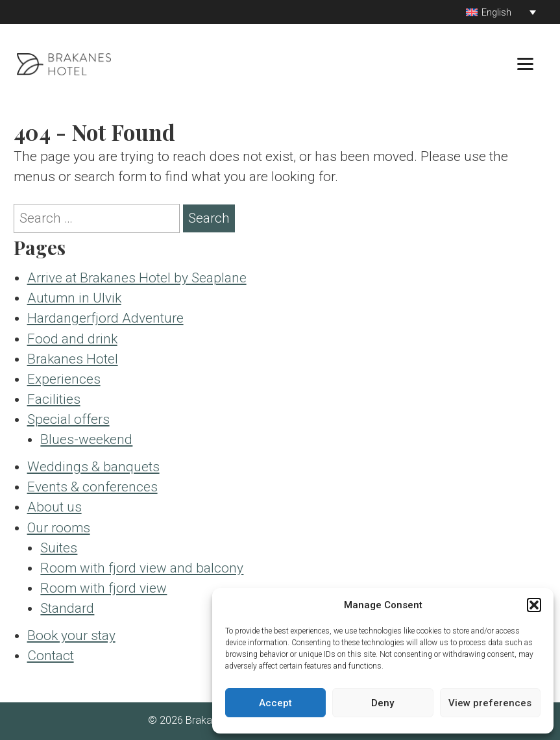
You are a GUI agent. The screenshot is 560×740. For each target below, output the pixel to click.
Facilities (54, 399)
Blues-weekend (86, 439)
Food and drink (72, 339)
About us (55, 507)
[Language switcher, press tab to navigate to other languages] (501, 12)
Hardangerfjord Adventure (105, 318)
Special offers (68, 419)
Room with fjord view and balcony (142, 568)
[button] (534, 605)
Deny (383, 703)
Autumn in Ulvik (74, 298)
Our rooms (59, 528)
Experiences (64, 379)
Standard (67, 608)
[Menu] (525, 63)
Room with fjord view (103, 588)
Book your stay (71, 635)
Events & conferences (92, 487)
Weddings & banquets (93, 467)
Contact (51, 656)
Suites (59, 548)
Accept (275, 703)
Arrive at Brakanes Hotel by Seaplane (137, 278)
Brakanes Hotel (73, 359)
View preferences (490, 703)
